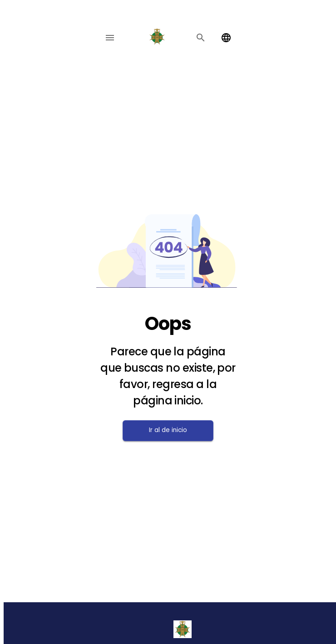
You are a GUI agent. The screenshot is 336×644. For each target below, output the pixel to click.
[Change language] (226, 38)
